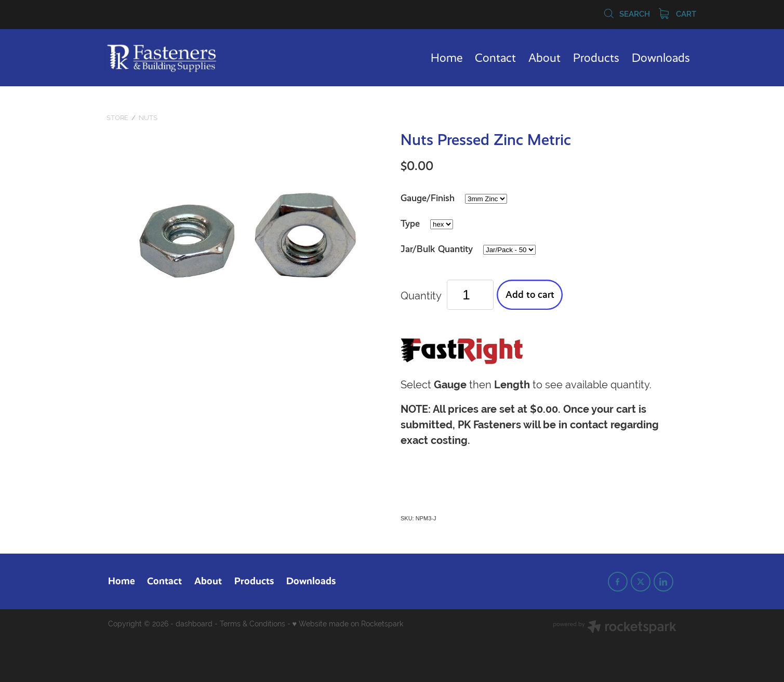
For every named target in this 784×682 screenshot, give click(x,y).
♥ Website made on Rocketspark (348, 624)
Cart (677, 14)
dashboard (194, 624)
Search (627, 14)
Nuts (148, 118)
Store (117, 118)
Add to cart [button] (530, 295)
